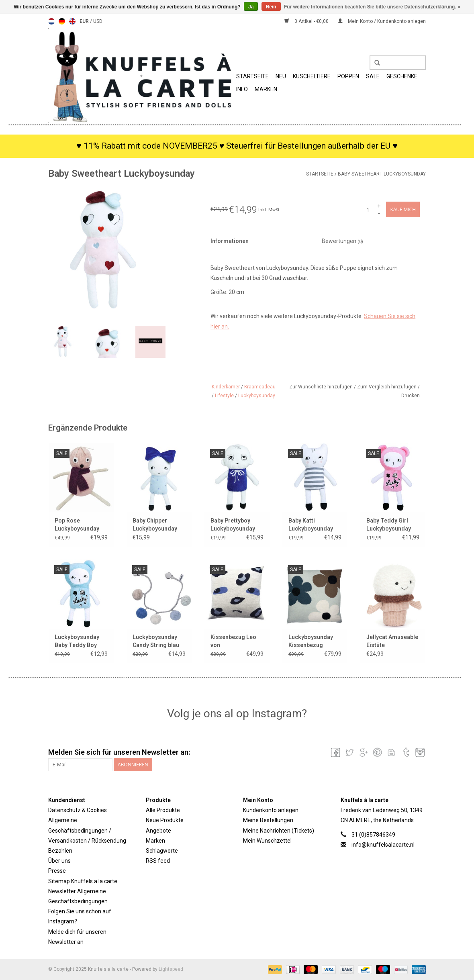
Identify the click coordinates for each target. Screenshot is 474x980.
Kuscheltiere (312, 76)
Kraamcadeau (260, 387)
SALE (373, 76)
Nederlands (51, 21)
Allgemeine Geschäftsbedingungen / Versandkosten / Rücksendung (87, 830)
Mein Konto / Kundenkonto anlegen (382, 21)
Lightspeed (171, 969)
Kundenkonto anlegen (271, 810)
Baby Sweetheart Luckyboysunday (382, 174)
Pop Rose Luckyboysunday (77, 525)
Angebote (158, 831)
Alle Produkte (163, 810)
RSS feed (158, 861)
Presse (57, 871)
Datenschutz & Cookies (78, 810)
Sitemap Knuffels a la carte (83, 881)
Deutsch (62, 21)
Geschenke (402, 76)
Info (242, 89)
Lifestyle (224, 396)
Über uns (59, 861)
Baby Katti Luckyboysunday (311, 525)
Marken (266, 89)
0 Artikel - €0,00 (307, 21)
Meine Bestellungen (268, 820)
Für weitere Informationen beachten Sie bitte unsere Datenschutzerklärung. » (372, 7)
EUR (85, 21)
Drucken (411, 396)
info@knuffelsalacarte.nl (383, 845)
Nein (271, 7)
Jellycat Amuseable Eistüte (392, 641)
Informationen (230, 241)
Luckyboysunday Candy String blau (156, 641)
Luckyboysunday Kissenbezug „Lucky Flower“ (311, 641)
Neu (281, 76)
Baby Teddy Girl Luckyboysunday (389, 525)
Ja (251, 7)
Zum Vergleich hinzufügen (387, 387)
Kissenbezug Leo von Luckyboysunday (233, 641)
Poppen (348, 76)
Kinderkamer (226, 387)
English (72, 21)
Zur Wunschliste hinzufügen (322, 387)
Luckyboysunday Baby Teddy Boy (77, 641)
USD (98, 21)
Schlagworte (162, 851)
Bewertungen (342, 241)
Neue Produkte (165, 820)
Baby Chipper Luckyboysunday (155, 525)
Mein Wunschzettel (267, 841)
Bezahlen (60, 851)
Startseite (252, 76)
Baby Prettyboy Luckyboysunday (233, 525)
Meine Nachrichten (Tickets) (279, 831)
